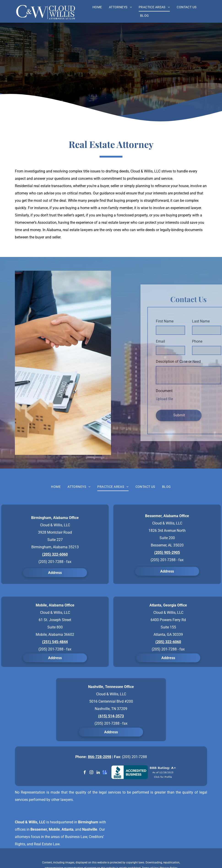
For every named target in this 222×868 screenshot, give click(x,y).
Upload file (185, 399)
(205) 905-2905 (167, 553)
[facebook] (85, 773)
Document (185, 391)
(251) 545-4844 (55, 642)
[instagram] (91, 773)
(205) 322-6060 (55, 554)
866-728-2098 (100, 757)
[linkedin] (98, 773)
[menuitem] (97, 7)
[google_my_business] (105, 773)
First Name (185, 321)
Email (181, 341)
